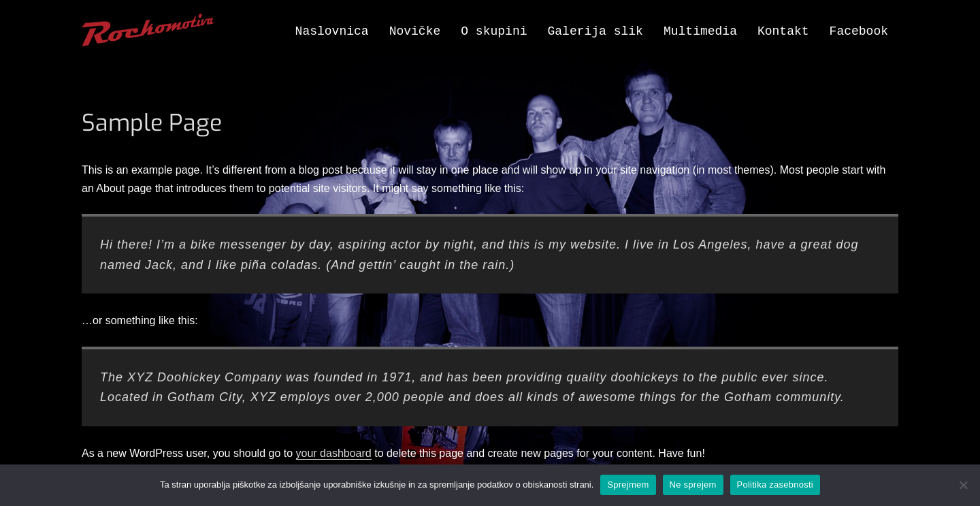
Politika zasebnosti (775, 485)
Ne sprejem (693, 485)
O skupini (494, 31)
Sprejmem (628, 485)
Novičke (415, 31)
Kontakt (783, 31)
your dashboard (334, 453)
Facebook (859, 31)
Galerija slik (595, 31)
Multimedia (700, 31)
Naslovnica (332, 31)
